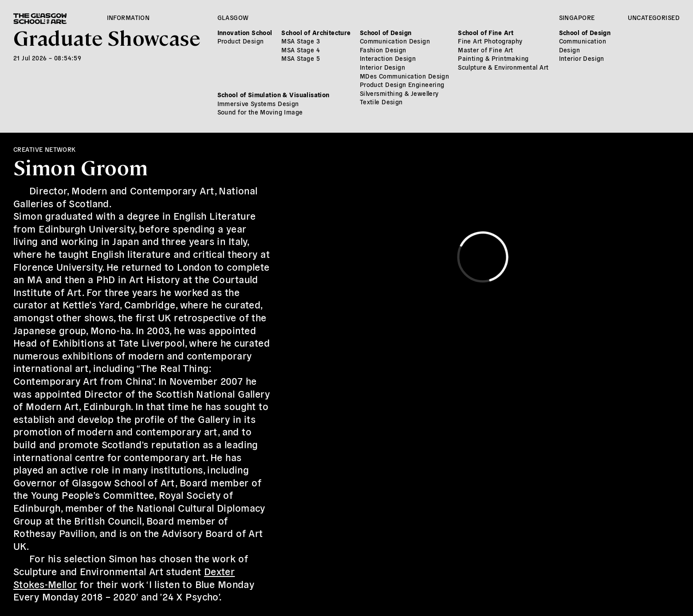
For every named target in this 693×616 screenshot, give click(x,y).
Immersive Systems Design (258, 103)
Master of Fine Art (486, 50)
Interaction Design (388, 58)
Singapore (577, 17)
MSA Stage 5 (301, 58)
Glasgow (233, 17)
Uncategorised (654, 17)
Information (128, 17)
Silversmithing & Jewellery (399, 93)
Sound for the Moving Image (260, 112)
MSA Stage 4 (301, 50)
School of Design (386, 32)
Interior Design (382, 67)
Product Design (241, 41)
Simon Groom (81, 167)
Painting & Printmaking (493, 58)
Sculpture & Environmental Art (503, 67)
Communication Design (395, 41)
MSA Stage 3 (301, 41)
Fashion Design (383, 50)
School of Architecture (316, 32)
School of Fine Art (486, 32)
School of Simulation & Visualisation (274, 95)
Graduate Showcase (107, 37)
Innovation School (245, 32)
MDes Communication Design (405, 76)
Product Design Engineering (402, 84)
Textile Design (381, 102)
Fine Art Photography (490, 41)
